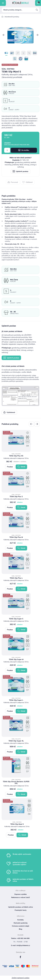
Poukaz (10, 467)
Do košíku (24, 150)
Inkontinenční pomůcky (12, 17)
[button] (4, 35)
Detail (21, 467)
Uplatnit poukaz (20, 171)
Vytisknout (9, 412)
